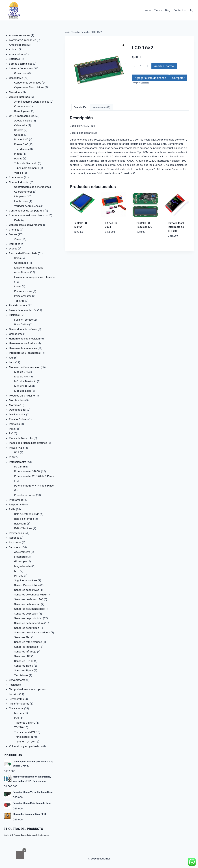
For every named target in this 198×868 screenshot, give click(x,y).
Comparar (178, 78)
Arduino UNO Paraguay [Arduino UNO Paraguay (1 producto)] (12, 835)
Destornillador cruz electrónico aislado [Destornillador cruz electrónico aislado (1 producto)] (35, 835)
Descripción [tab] (80, 107)
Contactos (180, 10)
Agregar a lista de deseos (150, 78)
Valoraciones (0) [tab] (102, 107)
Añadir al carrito (164, 66)
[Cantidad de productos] (141, 66)
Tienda (158, 10)
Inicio (148, 10)
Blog (168, 10)
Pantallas (145, 83)
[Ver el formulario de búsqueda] (192, 10)
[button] (123, 45)
